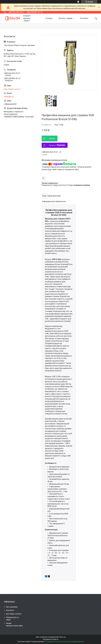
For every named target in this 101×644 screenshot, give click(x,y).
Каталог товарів (65, 18)
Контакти (84, 18)
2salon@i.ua (9, 97)
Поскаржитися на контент (54, 642)
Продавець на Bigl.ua (51, 639)
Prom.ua (63, 637)
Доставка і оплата (14, 614)
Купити (52, 139)
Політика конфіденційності (74, 642)
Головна (49, 18)
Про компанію (12, 607)
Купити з (57, 145)
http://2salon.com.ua (12, 89)
